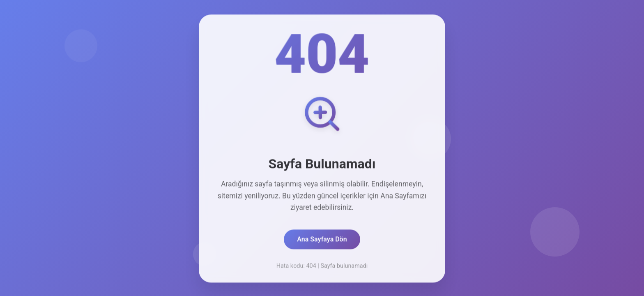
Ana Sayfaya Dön (322, 241)
